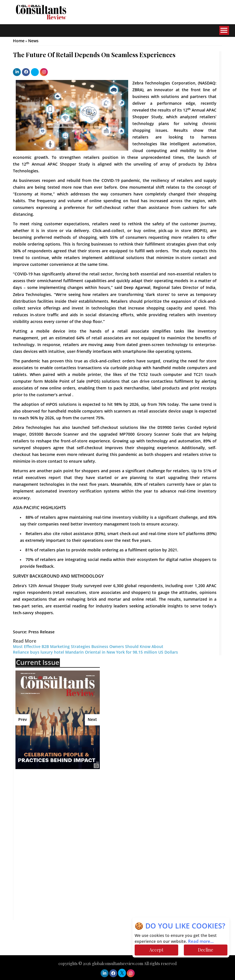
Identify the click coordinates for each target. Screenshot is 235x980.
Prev (23, 720)
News (33, 41)
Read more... (201, 941)
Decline (205, 950)
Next (92, 720)
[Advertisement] (65, 814)
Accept (156, 950)
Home (19, 41)
